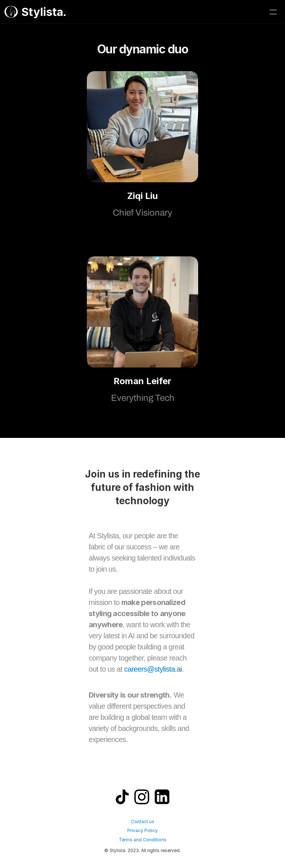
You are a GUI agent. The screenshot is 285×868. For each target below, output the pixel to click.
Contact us (143, 822)
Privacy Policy (142, 830)
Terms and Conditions (143, 840)
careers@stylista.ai (153, 669)
